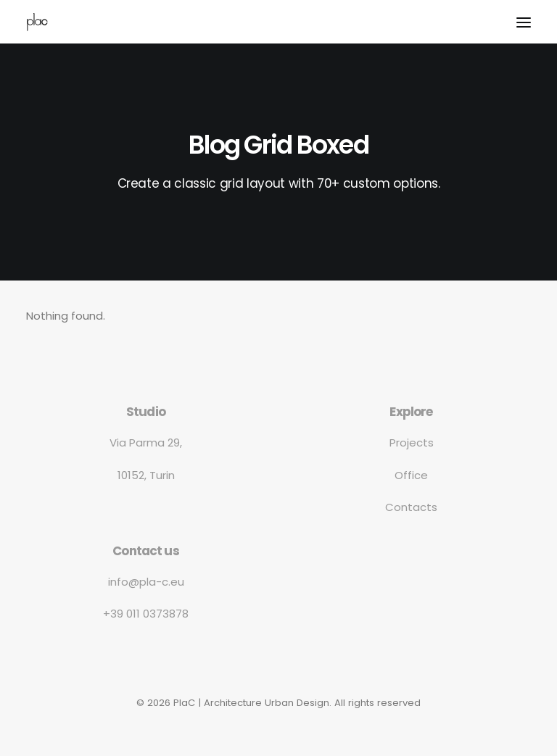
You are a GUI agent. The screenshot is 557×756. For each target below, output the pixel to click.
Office (411, 475)
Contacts (411, 507)
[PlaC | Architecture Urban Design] (37, 22)
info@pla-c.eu (146, 582)
